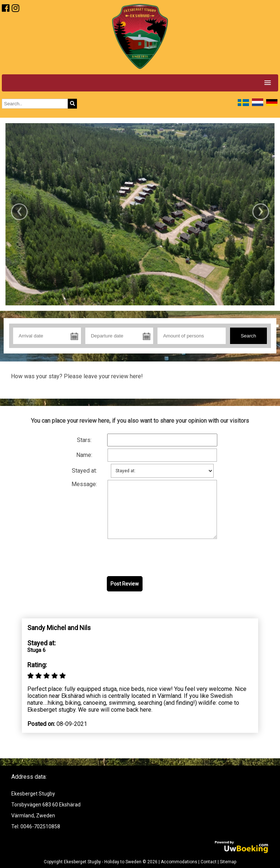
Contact (209, 862)
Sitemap (228, 862)
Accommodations (179, 862)
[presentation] (162, 558)
